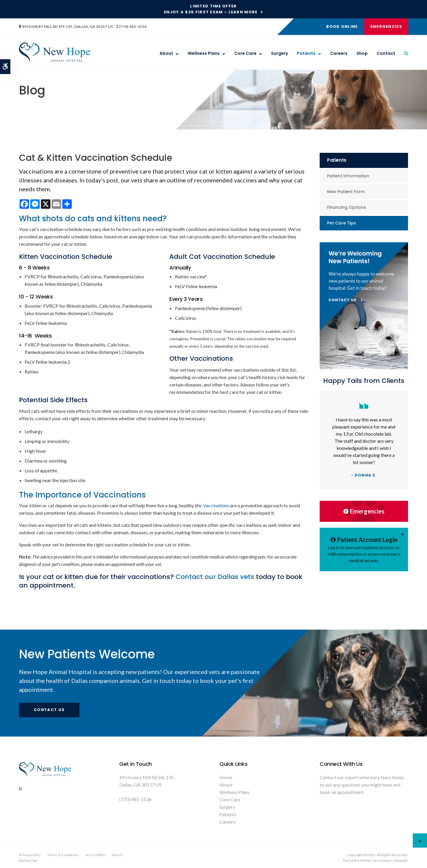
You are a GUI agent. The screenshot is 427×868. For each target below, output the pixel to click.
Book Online (342, 27)
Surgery (279, 54)
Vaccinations (216, 505)
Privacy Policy (30, 855)
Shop (362, 54)
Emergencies (386, 27)
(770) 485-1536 (133, 27)
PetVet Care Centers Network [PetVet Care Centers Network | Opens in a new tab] (384, 860)
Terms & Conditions (63, 855)
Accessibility (95, 855)
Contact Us (49, 710)
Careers (339, 54)
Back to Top (28, 860)
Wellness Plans (204, 54)
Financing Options (346, 207)
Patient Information (348, 176)
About (166, 54)
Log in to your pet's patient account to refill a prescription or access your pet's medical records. (364, 549)
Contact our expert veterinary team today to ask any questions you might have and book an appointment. (362, 785)
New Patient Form (346, 192)
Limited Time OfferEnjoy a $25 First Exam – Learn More (211, 9)
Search (117, 855)
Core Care (245, 54)
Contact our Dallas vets (216, 577)
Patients (306, 54)
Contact (386, 54)
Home (226, 777)
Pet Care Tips (341, 223)
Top (420, 840)
